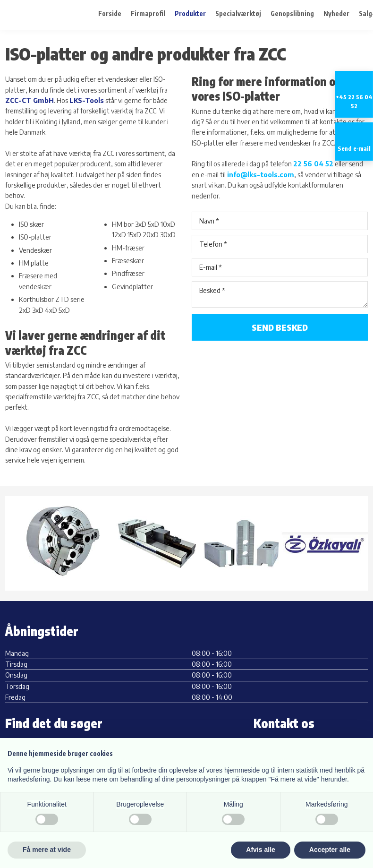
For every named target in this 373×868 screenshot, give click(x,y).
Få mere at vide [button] (47, 850)
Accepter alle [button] (330, 850)
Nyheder (336, 14)
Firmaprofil (148, 14)
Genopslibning (292, 14)
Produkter (190, 14)
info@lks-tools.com (261, 175)
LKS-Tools (87, 100)
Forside (110, 14)
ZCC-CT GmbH (30, 100)
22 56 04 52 (313, 164)
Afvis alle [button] (260, 850)
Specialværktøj (238, 14)
